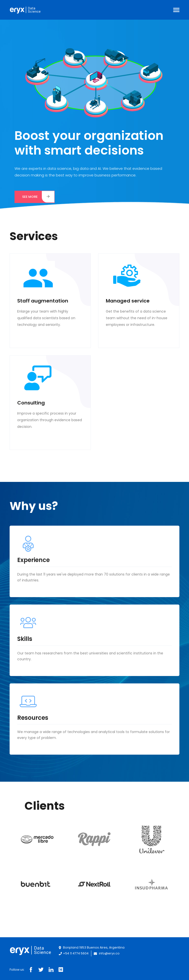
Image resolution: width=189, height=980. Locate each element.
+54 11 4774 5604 (74, 953)
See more (38, 197)
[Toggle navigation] (176, 10)
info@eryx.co (107, 953)
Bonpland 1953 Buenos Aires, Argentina (92, 947)
